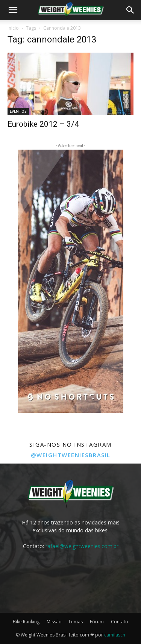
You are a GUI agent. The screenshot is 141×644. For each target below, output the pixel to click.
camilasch (115, 635)
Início (13, 28)
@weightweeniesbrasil (71, 455)
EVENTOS (18, 111)
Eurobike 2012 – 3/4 (43, 124)
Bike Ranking (26, 622)
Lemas (76, 622)
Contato (120, 622)
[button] (13, 10)
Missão (54, 622)
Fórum (97, 622)
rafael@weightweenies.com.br (82, 546)
